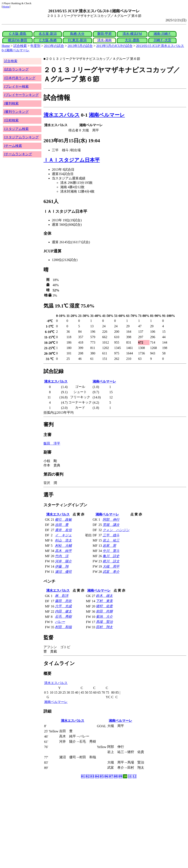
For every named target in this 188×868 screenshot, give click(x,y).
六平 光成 (63, 606)
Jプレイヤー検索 (16, 86)
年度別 (35, 46)
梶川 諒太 (111, 561)
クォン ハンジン (116, 530)
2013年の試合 (54, 46)
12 (134, 776)
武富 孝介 (111, 572)
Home (6, 7)
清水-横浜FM (132, 34)
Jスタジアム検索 (16, 129)
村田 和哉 (63, 627)
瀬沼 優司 (63, 572)
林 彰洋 (62, 596)
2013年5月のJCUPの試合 (114, 46)
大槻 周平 (111, 566)
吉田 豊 (62, 525)
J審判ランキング (16, 112)
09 (120, 776)
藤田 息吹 (63, 601)
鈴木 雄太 (104, 596)
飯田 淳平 (52, 443)
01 (83, 776)
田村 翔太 (104, 627)
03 (92, 776)
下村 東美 (104, 601)
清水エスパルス (62, 115)
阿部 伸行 (111, 520)
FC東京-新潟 (77, 40)
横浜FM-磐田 (18, 40)
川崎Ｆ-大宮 (162, 40)
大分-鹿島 (132, 40)
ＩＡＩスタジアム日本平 (72, 160)
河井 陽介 (63, 561)
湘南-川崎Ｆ (162, 34)
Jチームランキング (18, 154)
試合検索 (20, 46)
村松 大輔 (63, 546)
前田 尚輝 (104, 611)
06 (106, 776)
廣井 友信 (63, 530)
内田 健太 (63, 611)
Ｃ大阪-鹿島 (17, 34)
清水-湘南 (104, 40)
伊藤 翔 (62, 566)
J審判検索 (11, 103)
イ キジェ (63, 535)
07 (111, 776)
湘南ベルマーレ (107, 115)
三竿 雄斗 (111, 535)
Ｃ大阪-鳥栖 (48, 40)
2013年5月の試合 (80, 46)
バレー (60, 622)
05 (102, 776)
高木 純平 (63, 551)
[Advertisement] (74, 812)
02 (88, 776)
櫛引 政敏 (63, 520)
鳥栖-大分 (77, 34)
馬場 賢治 (104, 622)
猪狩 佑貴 (104, 606)
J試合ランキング (16, 69)
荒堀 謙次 (111, 525)
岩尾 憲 (109, 546)
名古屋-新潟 (48, 34)
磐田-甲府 (104, 34)
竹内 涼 (62, 556)
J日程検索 (11, 120)
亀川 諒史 (111, 556)
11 (130, 776)
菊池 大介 (104, 617)
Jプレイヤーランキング (21, 95)
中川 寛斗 (111, 551)
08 (116, 776)
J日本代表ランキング (20, 78)
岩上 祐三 (111, 540)
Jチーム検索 (13, 146)
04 (97, 776)
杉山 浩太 (63, 540)
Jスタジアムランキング (21, 137)
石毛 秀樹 (63, 617)
